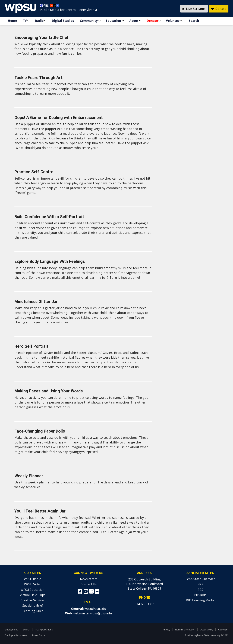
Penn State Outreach (200, 579)
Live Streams (194, 9)
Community (89, 21)
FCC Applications (44, 630)
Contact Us (89, 584)
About (134, 21)
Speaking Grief (33, 606)
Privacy (166, 630)
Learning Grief (33, 611)
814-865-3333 (144, 604)
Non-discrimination (185, 630)
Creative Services (33, 600)
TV (25, 21)
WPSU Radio (33, 579)
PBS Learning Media (200, 600)
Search (194, 21)
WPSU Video (33, 584)
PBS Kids (200, 595)
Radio (39, 21)
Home (12, 21)
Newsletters (89, 579)
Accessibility (207, 630)
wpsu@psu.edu (95, 609)
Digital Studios (63, 21)
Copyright (223, 630)
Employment (11, 630)
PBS (200, 590)
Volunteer (173, 21)
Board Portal (39, 635)
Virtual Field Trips (33, 595)
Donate (152, 21)
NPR (200, 584)
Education (113, 21)
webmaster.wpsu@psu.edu (93, 613)
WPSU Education (33, 590)
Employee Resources (16, 635)
